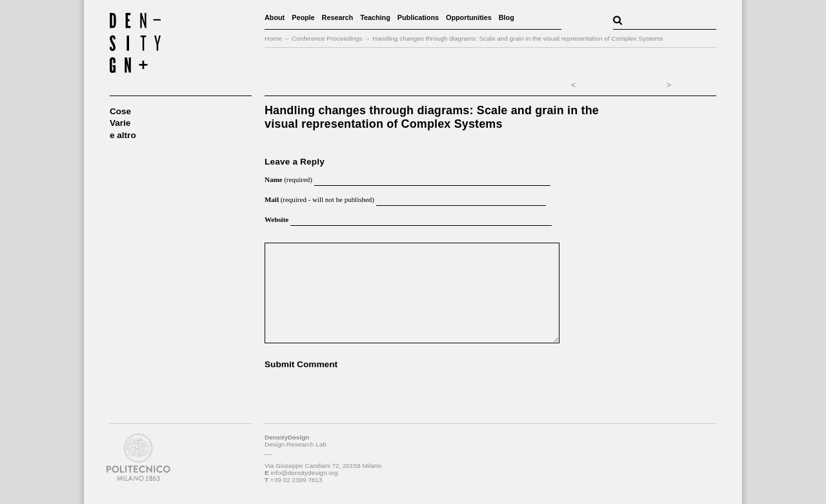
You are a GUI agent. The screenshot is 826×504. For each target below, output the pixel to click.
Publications (418, 17)
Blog (507, 17)
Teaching (375, 17)
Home (273, 38)
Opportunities (469, 17)
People (303, 17)
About (275, 17)
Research (338, 17)
